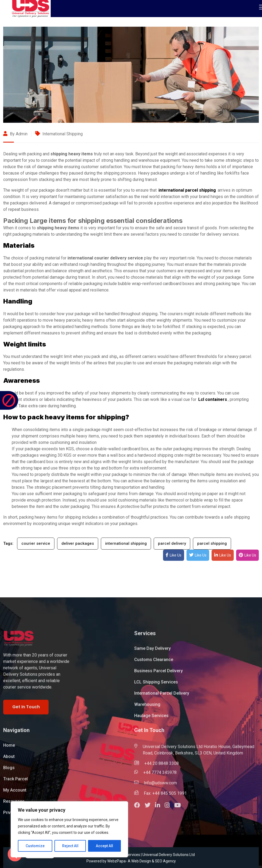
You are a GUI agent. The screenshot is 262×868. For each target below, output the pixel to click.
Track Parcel (15, 781)
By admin (15, 134)
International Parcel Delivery (162, 695)
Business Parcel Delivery (158, 673)
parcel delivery (172, 543)
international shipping (126, 543)
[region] (69, 829)
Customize (35, 846)
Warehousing (147, 707)
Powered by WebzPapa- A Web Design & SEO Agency (131, 861)
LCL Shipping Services (156, 684)
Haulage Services (151, 718)
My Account (15, 792)
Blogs (9, 770)
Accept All (104, 846)
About (9, 759)
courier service (36, 543)
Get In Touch (26, 709)
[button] (139, 808)
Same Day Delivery (152, 651)
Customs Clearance (154, 662)
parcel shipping (212, 543)
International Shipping (63, 134)
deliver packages (78, 543)
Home (9, 747)
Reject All (70, 846)
